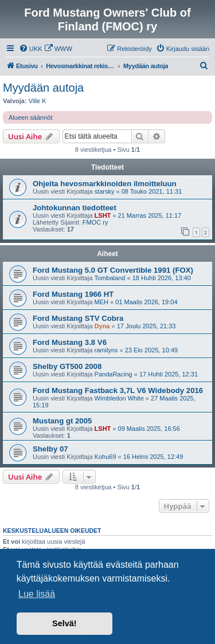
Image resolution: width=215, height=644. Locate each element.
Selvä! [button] (64, 623)
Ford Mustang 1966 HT (73, 294)
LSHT (103, 215)
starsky (105, 191)
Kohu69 (105, 457)
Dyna (102, 326)
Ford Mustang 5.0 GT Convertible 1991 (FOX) (113, 270)
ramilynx (106, 350)
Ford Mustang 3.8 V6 (70, 342)
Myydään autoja (43, 88)
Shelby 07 (50, 449)
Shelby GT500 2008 (67, 366)
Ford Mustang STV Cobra (78, 318)
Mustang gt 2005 (62, 421)
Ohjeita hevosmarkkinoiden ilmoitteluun (105, 184)
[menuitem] (31, 49)
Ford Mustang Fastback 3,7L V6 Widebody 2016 (118, 390)
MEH (101, 302)
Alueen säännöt (30, 117)
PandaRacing (114, 374)
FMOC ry (95, 222)
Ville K (38, 101)
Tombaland (110, 278)
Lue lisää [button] (37, 594)
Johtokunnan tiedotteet (75, 208)
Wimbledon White (119, 398)
